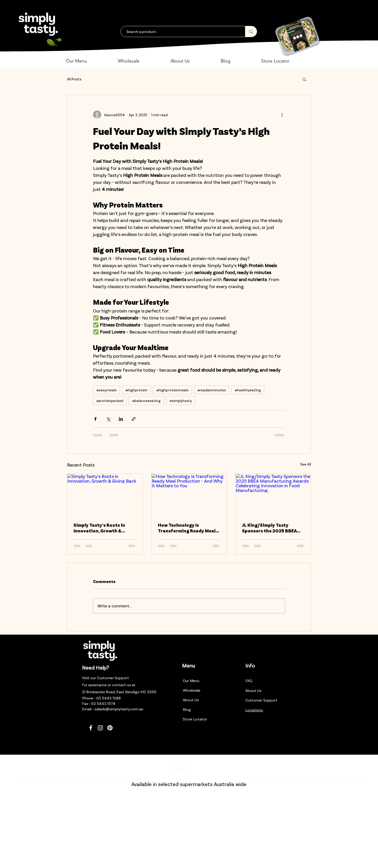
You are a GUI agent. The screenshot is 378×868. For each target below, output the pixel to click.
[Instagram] (100, 728)
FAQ (249, 680)
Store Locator (195, 719)
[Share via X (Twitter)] (108, 419)
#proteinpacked (110, 401)
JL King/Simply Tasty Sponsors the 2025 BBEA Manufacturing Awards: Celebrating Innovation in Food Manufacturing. (271, 528)
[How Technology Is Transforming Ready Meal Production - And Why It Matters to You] (189, 495)
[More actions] (282, 115)
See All (306, 464)
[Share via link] (134, 419)
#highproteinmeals (172, 390)
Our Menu (191, 680)
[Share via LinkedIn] (121, 419)
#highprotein (136, 390)
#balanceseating (146, 401)
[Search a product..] (180, 32)
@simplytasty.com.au (124, 709)
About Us (191, 700)
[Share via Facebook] (95, 419)
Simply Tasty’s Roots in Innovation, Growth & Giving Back (99, 528)
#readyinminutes (212, 390)
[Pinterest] (110, 728)
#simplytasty (181, 401)
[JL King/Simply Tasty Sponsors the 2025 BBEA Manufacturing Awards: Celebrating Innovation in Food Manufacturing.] (273, 495)
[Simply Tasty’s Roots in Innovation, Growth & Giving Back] (105, 495)
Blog (187, 709)
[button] (88, 61)
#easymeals (106, 390)
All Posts (74, 79)
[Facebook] (91, 728)
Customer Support (113, 678)
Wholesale (192, 690)
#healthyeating (248, 390)
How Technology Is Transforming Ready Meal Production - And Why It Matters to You (187, 528)
